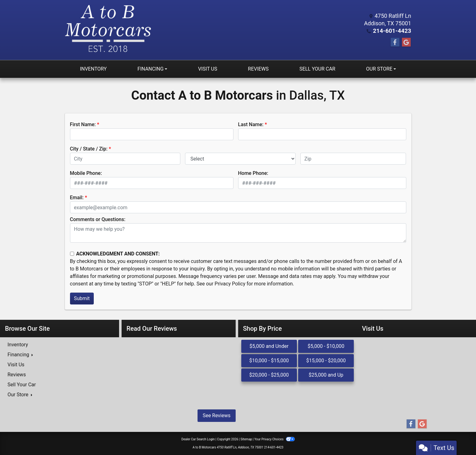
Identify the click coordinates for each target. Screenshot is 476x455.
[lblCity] (125, 159)
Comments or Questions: (98, 219)
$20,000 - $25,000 (269, 375)
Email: (77, 198)
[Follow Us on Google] (406, 42)
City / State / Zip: (89, 149)
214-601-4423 (393, 31)
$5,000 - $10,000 (326, 346)
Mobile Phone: (86, 173)
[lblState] (240, 159)
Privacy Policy (230, 284)
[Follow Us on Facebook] (395, 42)
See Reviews (216, 415)
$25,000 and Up (326, 375)
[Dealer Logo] (108, 30)
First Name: (83, 124)
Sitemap (246, 439)
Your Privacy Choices (275, 439)
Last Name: (251, 124)
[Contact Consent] (72, 254)
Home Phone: (253, 173)
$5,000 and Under (269, 346)
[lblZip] (353, 159)
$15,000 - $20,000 (326, 361)
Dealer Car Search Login (198, 439)
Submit (82, 298)
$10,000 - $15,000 (269, 361)
